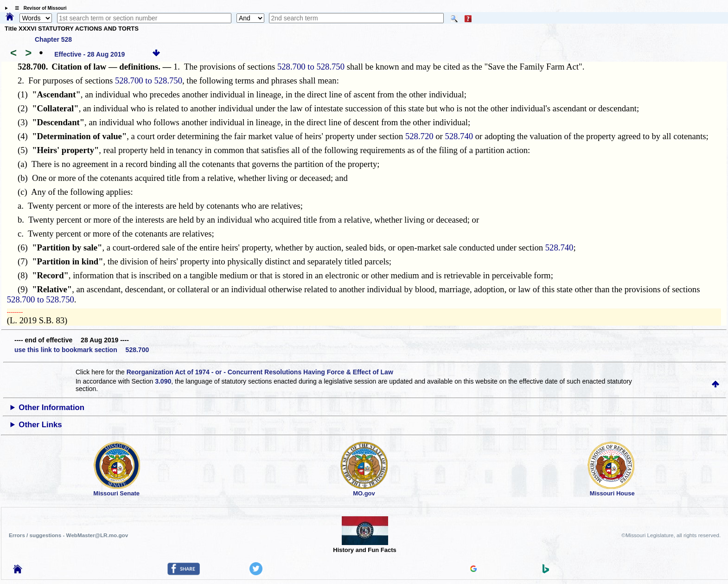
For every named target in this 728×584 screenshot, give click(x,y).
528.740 (459, 136)
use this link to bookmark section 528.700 (82, 350)
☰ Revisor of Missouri (38, 8)
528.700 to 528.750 (311, 67)
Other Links (40, 425)
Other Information (51, 408)
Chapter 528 (53, 39)
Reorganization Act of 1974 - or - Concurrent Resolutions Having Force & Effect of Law (260, 372)
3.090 (163, 381)
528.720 (419, 136)
